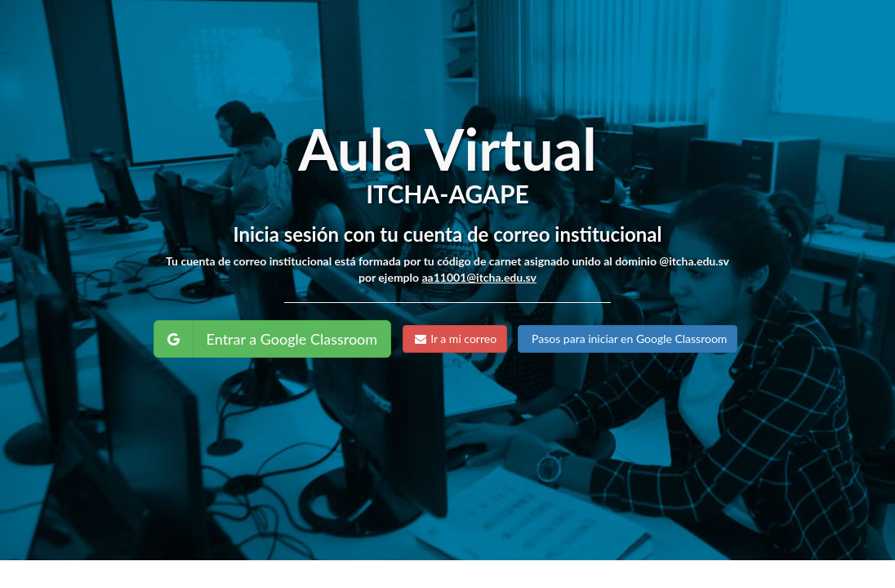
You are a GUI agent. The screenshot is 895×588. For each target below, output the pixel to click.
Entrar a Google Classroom (292, 339)
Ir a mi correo (455, 339)
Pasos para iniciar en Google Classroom (628, 339)
